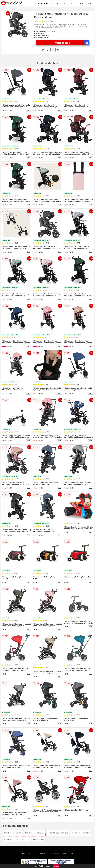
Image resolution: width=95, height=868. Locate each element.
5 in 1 (82, 3)
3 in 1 (64, 3)
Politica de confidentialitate (48, 853)
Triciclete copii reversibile (58, 833)
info (29, 110)
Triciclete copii (44, 3)
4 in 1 (73, 3)
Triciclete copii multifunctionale (16, 839)
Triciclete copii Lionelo (13, 833)
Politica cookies (67, 853)
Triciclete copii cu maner (35, 833)
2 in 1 (56, 3)
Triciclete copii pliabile (80, 833)
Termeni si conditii (29, 853)
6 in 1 (91, 3)
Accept (56, 866)
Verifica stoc (72, 43)
